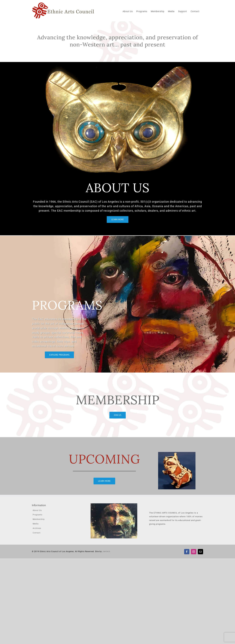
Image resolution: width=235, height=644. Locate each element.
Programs (38, 515)
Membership (39, 519)
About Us (37, 510)
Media (36, 524)
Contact (37, 533)
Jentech (106, 551)
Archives (37, 528)
